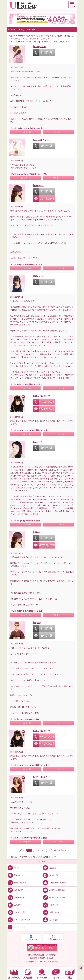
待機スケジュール (18, 883)
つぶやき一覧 (26, 132)
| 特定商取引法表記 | (38, 958)
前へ (22, 850)
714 (49, 850)
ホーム (13, 868)
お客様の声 (15, 890)
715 (56, 850)
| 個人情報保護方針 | (37, 955)
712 (36, 850)
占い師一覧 (50, 875)
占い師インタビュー (54, 897)
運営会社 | (51, 958)
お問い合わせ (51, 912)
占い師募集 (50, 920)
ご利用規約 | (51, 955)
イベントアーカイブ (18, 920)
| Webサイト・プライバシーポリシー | (42, 962)
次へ (62, 850)
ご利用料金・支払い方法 (55, 883)
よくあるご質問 (17, 912)
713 (42, 850)
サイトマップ (16, 927)
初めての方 (15, 875)
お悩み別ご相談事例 (54, 890)
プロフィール (58, 132)
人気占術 (14, 905)
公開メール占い (17, 897)
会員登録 (49, 868)
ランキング (50, 905)
